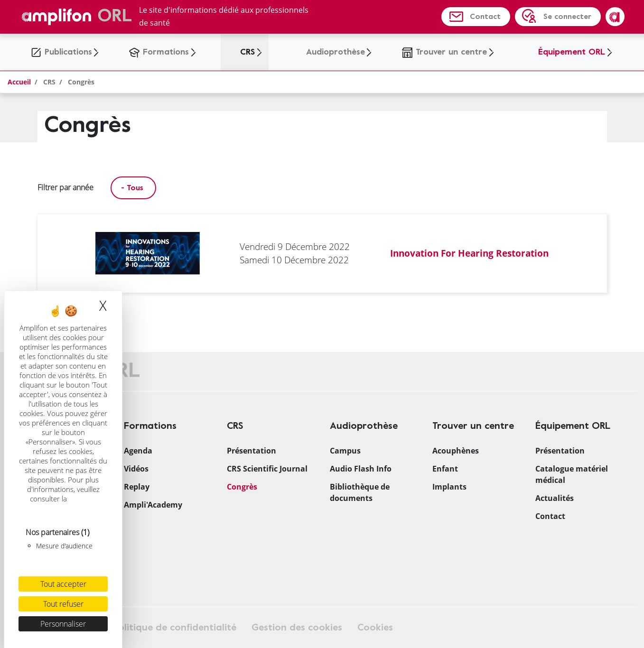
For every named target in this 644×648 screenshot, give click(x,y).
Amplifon (615, 17)
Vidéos (136, 469)
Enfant (445, 469)
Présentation (252, 451)
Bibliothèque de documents (360, 492)
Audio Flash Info (361, 469)
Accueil (19, 82)
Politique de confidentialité (175, 627)
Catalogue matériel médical (572, 474)
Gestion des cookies (297, 627)
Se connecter (567, 17)
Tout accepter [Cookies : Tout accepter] (63, 584)
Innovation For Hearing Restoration (469, 253)
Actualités (555, 498)
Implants (449, 487)
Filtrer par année (65, 187)
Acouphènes (456, 451)
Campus (345, 451)
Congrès (242, 487)
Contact (485, 17)
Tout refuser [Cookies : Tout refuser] (63, 604)
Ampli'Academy (153, 505)
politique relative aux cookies (64, 503)
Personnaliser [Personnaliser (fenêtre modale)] (63, 624)
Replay (137, 487)
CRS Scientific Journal (267, 469)
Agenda (138, 451)
